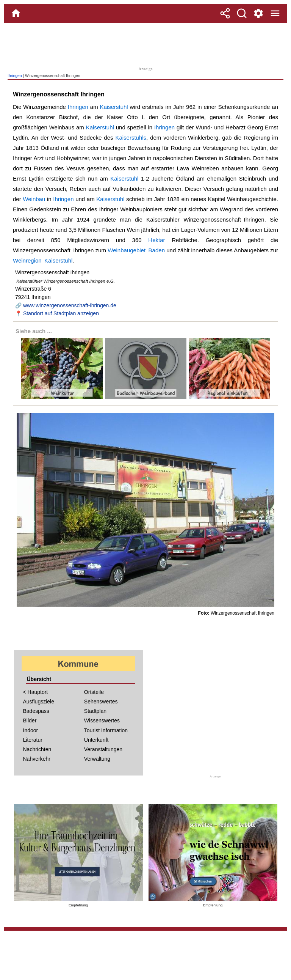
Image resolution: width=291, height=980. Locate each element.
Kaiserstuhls (131, 138)
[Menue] (275, 13)
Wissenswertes (102, 720)
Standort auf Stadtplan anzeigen (61, 313)
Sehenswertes (101, 702)
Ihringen (15, 76)
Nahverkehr (37, 759)
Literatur (33, 740)
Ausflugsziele (39, 702)
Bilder (30, 720)
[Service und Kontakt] (258, 13)
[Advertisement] (145, 44)
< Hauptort (36, 692)
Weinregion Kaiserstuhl (43, 260)
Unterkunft (96, 740)
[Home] (16, 13)
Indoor (31, 730)
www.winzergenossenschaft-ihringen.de (70, 305)
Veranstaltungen (103, 749)
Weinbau (34, 199)
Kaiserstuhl (114, 107)
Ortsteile (94, 692)
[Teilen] (225, 13)
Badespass (36, 711)
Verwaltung (97, 759)
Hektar (156, 240)
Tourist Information (106, 730)
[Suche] (242, 13)
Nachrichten (37, 749)
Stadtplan (95, 711)
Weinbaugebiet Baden (136, 250)
